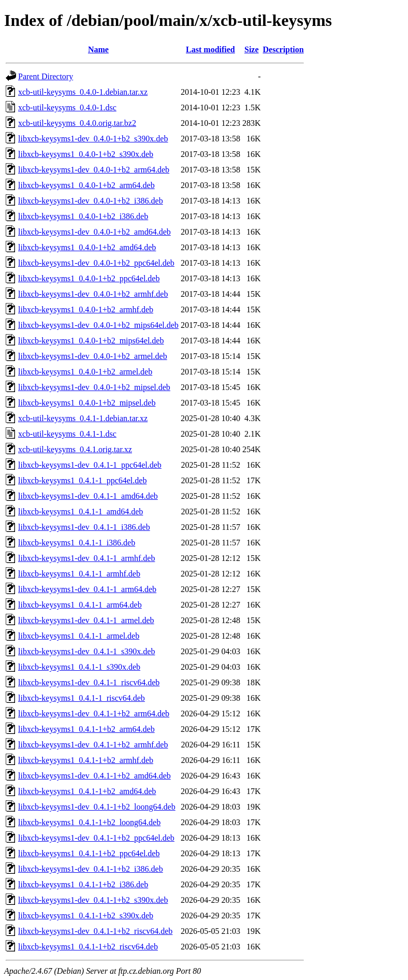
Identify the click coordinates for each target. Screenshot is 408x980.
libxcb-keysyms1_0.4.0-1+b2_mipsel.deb (87, 403)
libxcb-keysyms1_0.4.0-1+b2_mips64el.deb (91, 341)
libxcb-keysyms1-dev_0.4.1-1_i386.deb (84, 527)
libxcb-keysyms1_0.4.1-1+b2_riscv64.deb (88, 947)
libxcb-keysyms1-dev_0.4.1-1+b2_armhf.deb (93, 745)
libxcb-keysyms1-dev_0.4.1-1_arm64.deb (87, 589)
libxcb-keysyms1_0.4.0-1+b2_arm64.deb (86, 185)
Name (98, 49)
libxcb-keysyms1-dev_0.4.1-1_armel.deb (86, 620)
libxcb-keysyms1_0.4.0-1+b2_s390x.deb (86, 154)
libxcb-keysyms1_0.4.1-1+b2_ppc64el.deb (89, 853)
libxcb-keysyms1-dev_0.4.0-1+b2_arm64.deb (94, 170)
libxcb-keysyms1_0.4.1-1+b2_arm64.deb (86, 729)
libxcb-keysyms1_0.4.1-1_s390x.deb (79, 667)
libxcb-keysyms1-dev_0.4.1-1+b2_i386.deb (91, 869)
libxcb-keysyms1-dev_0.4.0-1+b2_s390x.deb (93, 139)
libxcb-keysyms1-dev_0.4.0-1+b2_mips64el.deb (98, 325)
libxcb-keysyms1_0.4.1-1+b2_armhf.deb (86, 760)
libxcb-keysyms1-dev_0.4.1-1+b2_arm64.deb (94, 714)
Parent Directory (46, 76)
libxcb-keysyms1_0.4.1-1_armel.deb (79, 636)
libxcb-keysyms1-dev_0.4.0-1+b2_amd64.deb (94, 232)
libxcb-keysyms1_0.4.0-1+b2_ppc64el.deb (89, 278)
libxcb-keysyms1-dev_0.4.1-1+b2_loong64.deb (97, 807)
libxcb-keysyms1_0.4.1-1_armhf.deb (79, 574)
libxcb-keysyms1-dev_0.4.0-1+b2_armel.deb (93, 356)
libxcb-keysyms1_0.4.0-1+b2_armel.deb (85, 372)
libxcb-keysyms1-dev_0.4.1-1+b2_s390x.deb (93, 900)
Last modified (210, 49)
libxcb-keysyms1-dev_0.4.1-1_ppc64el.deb (90, 465)
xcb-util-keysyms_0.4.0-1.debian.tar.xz (83, 92)
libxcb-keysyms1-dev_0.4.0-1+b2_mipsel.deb (94, 387)
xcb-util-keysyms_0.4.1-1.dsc (67, 434)
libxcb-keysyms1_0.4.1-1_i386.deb (77, 543)
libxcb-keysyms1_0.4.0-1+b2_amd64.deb (87, 247)
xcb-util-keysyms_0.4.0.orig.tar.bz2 (77, 123)
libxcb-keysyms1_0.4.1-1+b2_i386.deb (83, 884)
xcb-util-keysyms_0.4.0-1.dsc (67, 107)
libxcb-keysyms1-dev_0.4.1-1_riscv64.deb (89, 682)
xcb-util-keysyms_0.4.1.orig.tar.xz (75, 449)
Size (252, 49)
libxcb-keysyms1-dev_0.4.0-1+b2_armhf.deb (93, 294)
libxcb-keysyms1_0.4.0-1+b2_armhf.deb (86, 309)
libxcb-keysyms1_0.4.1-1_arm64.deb (80, 605)
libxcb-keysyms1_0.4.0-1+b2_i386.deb (83, 216)
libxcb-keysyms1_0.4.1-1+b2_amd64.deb (87, 791)
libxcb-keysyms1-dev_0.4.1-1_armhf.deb (86, 558)
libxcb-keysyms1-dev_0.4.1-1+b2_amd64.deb (94, 776)
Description (283, 49)
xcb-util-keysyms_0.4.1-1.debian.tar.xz (83, 418)
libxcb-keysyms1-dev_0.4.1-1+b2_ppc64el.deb (96, 838)
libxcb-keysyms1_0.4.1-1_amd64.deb (81, 511)
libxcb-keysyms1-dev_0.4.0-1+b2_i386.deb (91, 201)
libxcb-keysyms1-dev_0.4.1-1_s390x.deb (86, 651)
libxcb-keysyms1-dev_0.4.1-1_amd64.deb (88, 496)
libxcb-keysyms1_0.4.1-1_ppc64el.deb (82, 480)
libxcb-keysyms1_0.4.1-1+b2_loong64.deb (89, 822)
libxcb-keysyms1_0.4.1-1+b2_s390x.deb (86, 916)
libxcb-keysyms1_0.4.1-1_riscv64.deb (82, 698)
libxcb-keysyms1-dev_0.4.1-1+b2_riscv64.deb (95, 931)
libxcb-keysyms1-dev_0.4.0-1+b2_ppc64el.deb (96, 263)
